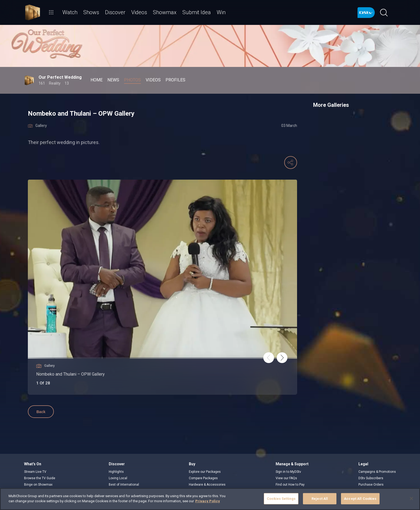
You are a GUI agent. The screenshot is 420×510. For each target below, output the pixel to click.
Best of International (124, 485)
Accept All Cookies (360, 499)
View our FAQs (286, 478)
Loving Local (118, 478)
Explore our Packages (205, 472)
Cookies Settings (281, 499)
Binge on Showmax (38, 485)
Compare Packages (203, 478)
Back (41, 412)
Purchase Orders (371, 485)
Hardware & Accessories (207, 485)
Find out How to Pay (290, 485)
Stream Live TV (35, 472)
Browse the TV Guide (40, 478)
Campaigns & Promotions (377, 472)
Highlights (116, 472)
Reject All (320, 499)
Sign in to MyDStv (288, 472)
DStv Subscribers (371, 478)
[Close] (411, 498)
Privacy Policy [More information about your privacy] (208, 501)
